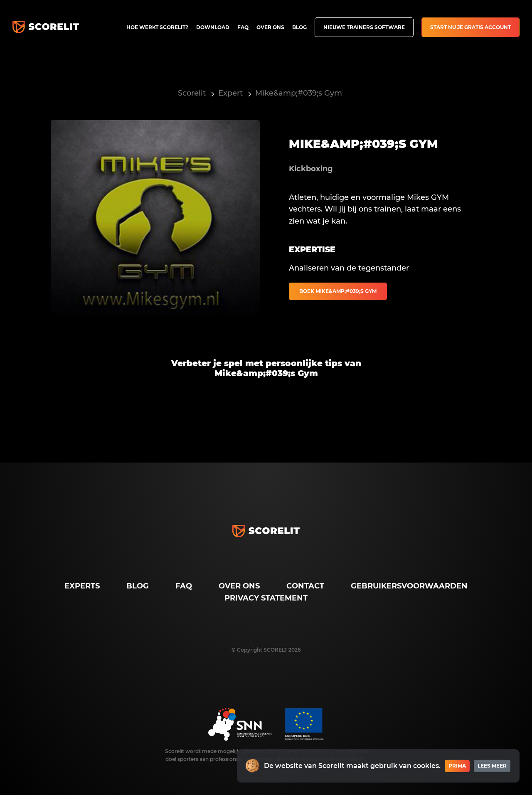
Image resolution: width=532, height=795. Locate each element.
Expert (230, 93)
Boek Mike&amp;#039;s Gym (338, 291)
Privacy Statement (266, 598)
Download (213, 27)
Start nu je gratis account (470, 27)
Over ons (270, 27)
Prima (457, 766)
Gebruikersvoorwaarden (409, 586)
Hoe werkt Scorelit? (157, 27)
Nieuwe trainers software (364, 27)
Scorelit (192, 93)
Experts (82, 586)
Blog (299, 27)
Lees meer (492, 766)
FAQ (243, 27)
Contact (305, 586)
